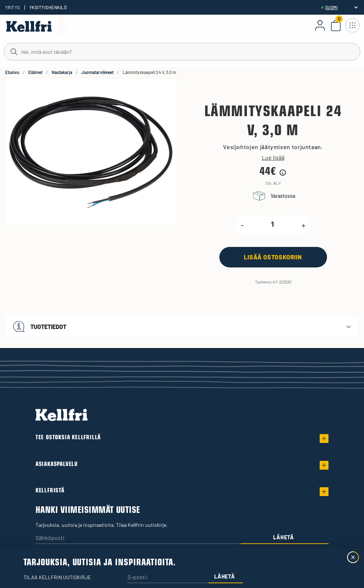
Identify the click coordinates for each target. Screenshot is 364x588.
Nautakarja (62, 72)
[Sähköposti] (138, 538)
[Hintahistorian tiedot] (283, 173)
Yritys (13, 7)
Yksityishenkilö (48, 7)
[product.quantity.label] (273, 225)
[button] (182, 327)
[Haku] (182, 51)
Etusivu (12, 72)
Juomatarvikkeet (97, 72)
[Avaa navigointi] (352, 25)
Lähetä (283, 537)
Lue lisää (273, 158)
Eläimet (35, 72)
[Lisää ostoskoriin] (273, 257)
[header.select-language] (341, 7)
